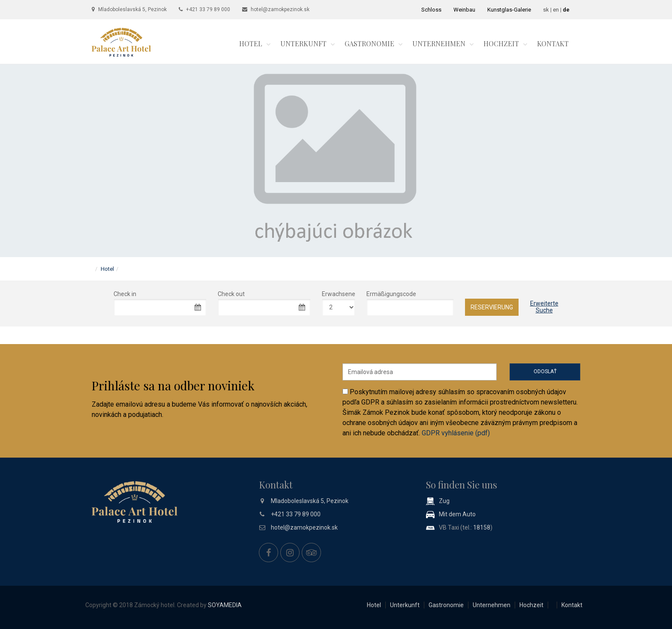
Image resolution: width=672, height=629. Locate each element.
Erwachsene (339, 294)
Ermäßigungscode (391, 294)
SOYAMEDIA (225, 605)
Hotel (251, 43)
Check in (125, 294)
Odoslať (545, 371)
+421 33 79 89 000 (208, 9)
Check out (231, 294)
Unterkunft (303, 43)
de (566, 10)
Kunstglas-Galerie (509, 10)
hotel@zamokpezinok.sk (280, 9)
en (556, 10)
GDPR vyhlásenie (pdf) (456, 433)
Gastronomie (369, 43)
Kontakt (553, 43)
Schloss (431, 10)
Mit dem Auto (457, 514)
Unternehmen (439, 43)
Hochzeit (501, 43)
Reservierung (492, 307)
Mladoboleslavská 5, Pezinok (132, 9)
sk (546, 10)
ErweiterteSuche (544, 307)
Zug (444, 501)
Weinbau (464, 10)
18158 (482, 527)
